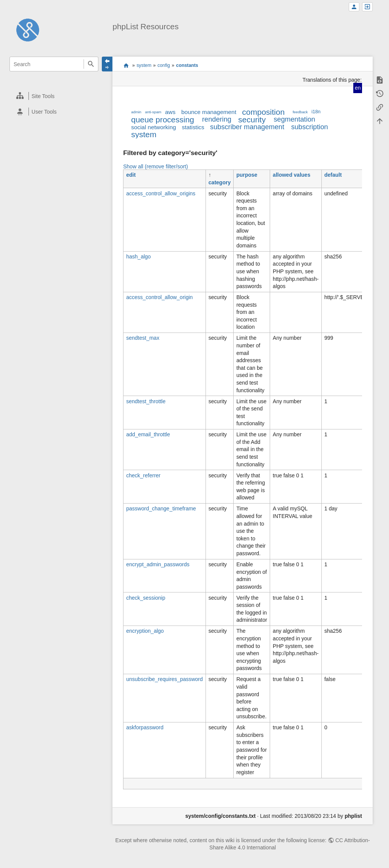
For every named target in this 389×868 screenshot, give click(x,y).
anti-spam (153, 112)
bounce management (209, 112)
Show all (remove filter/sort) (155, 166)
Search (91, 64)
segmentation (294, 119)
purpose (247, 175)
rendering (217, 119)
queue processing (163, 120)
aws (170, 112)
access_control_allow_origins (161, 193)
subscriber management (247, 127)
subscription (309, 127)
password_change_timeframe (161, 508)
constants (187, 65)
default (333, 175)
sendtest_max (143, 338)
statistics (193, 127)
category (220, 182)
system (144, 65)
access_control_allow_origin (159, 297)
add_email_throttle (148, 434)
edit (131, 175)
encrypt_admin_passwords (158, 564)
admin (136, 112)
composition (263, 112)
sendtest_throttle (146, 401)
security (252, 120)
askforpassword (145, 727)
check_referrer (143, 475)
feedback (300, 112)
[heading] (54, 96)
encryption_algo (145, 631)
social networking (153, 127)
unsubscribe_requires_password (164, 679)
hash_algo (138, 257)
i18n (316, 112)
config (164, 65)
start (126, 65)
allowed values (292, 175)
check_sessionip (146, 598)
